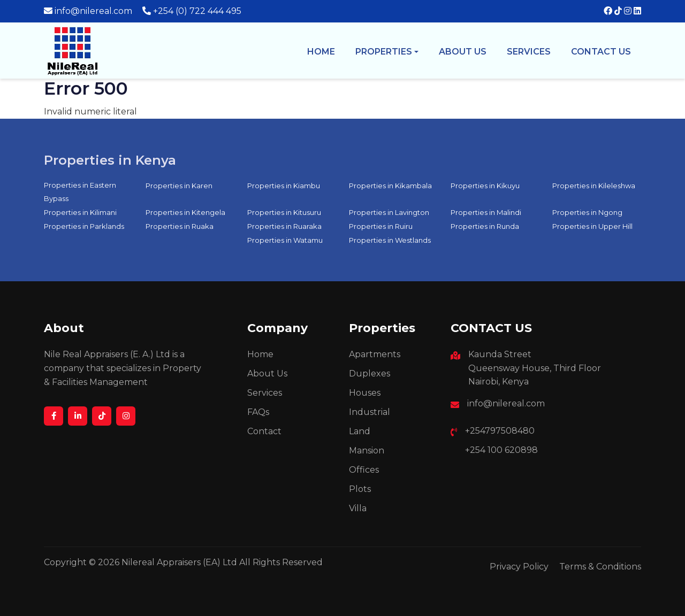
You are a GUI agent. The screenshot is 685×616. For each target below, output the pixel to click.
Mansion (367, 451)
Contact (264, 431)
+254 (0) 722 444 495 (197, 11)
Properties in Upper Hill (592, 226)
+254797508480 (500, 431)
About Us (267, 374)
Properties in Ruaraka (284, 226)
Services (529, 52)
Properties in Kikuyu (485, 186)
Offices (364, 470)
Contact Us (601, 52)
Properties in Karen (179, 186)
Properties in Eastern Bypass (80, 192)
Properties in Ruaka (180, 226)
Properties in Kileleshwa (594, 186)
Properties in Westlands (390, 240)
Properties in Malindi (486, 212)
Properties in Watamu (285, 240)
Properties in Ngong (587, 212)
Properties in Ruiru (381, 226)
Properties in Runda (485, 226)
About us (463, 52)
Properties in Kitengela (185, 212)
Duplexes (370, 374)
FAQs (258, 412)
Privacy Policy (519, 567)
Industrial (370, 412)
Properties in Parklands (84, 226)
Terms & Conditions (600, 567)
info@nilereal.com (93, 11)
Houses (365, 393)
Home (321, 52)
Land (360, 431)
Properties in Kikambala (390, 186)
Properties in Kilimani (80, 212)
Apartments (375, 354)
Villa (358, 508)
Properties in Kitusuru (284, 212)
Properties (384, 52)
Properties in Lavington (389, 212)
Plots (360, 489)
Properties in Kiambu (284, 186)
